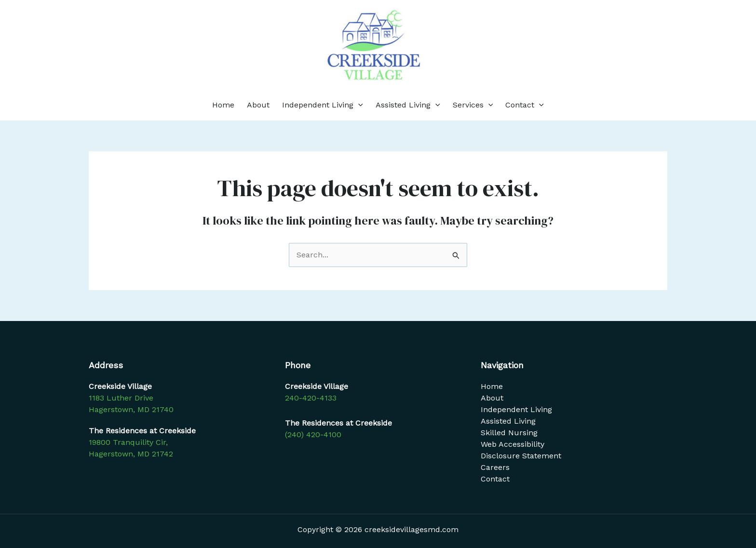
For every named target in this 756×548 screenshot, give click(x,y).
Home (223, 105)
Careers (495, 467)
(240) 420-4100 (313, 434)
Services (473, 105)
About (258, 105)
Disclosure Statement (521, 456)
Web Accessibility (513, 444)
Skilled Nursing (509, 433)
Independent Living (323, 105)
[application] (358, 105)
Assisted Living (408, 105)
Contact (525, 105)
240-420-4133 (311, 398)
